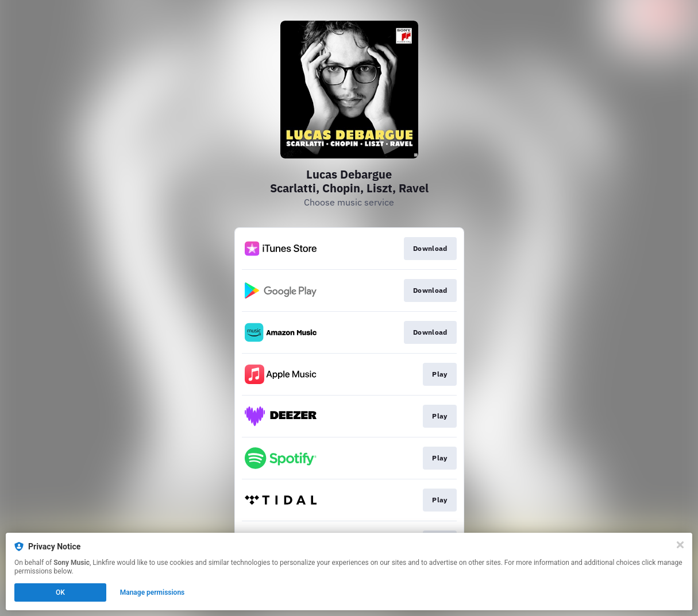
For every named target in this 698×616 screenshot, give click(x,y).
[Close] (680, 545)
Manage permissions (153, 592)
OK (60, 592)
